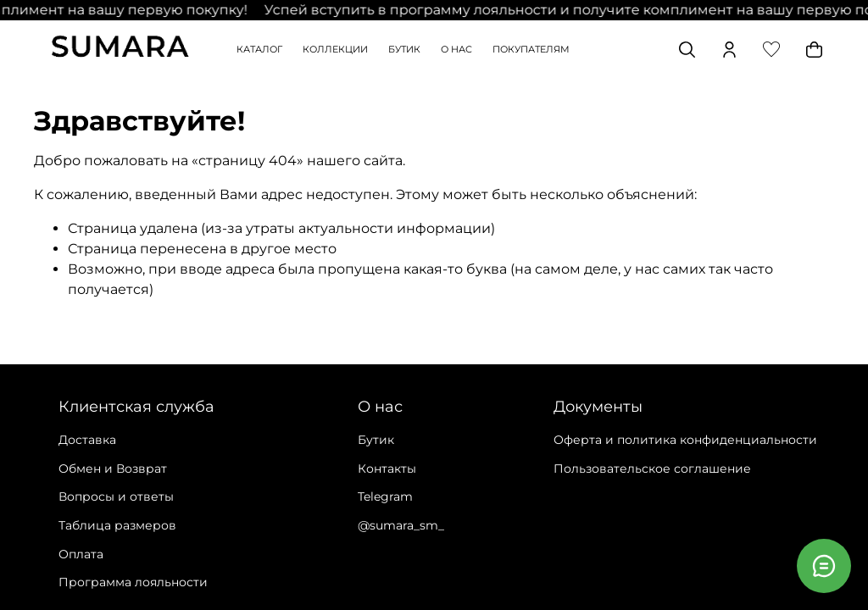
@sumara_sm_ (401, 525)
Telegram (385, 496)
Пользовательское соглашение (652, 469)
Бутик (376, 440)
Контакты (387, 469)
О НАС (456, 49)
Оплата (81, 554)
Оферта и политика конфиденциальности (685, 440)
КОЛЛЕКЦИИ (335, 49)
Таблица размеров (117, 525)
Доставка (87, 440)
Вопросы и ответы (116, 496)
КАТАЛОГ (259, 49)
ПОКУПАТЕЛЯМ (531, 49)
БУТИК (404, 49)
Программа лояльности (133, 582)
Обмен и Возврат (113, 469)
